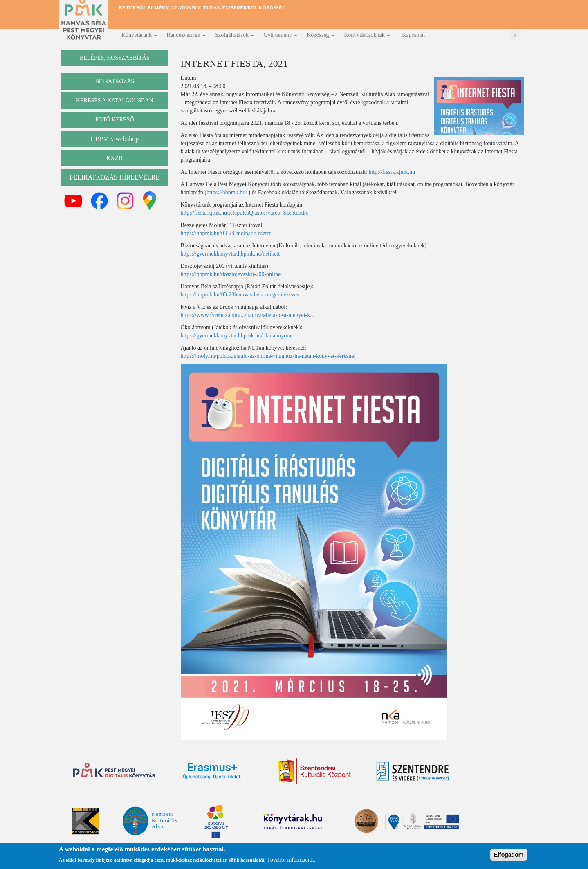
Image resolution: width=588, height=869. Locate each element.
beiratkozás (114, 81)
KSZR (115, 158)
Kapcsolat (413, 35)
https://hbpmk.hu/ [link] (227, 192)
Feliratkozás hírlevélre (114, 177)
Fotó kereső (115, 120)
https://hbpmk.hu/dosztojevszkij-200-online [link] (231, 274)
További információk (291, 860)
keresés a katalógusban (115, 100)
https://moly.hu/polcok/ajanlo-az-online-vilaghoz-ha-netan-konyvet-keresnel (268, 356)
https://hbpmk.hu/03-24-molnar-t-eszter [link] (226, 233)
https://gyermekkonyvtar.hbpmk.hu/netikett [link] (230, 254)
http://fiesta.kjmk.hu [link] (392, 172)
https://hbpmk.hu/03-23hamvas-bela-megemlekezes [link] (240, 295)
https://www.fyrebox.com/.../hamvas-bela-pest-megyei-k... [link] (248, 315)
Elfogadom (509, 855)
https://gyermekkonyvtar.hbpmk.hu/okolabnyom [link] (236, 336)
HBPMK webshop (114, 139)
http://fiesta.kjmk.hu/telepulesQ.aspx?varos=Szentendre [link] (245, 213)
